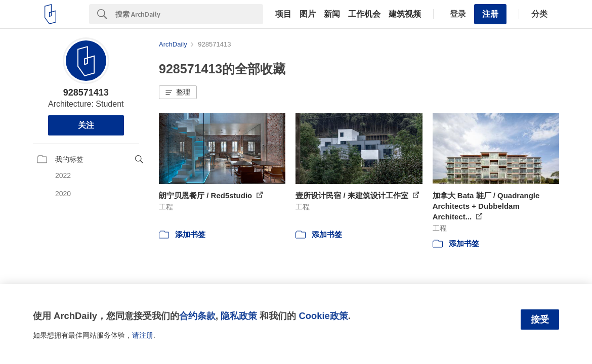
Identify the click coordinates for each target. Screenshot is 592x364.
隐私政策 (239, 316)
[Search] (189, 14)
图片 (308, 14)
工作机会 (364, 14)
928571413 (86, 93)
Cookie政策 (323, 316)
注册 (490, 14)
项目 (283, 14)
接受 (540, 320)
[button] (178, 93)
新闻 (332, 14)
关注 (86, 125)
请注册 (143, 335)
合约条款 (197, 316)
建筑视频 (405, 14)
